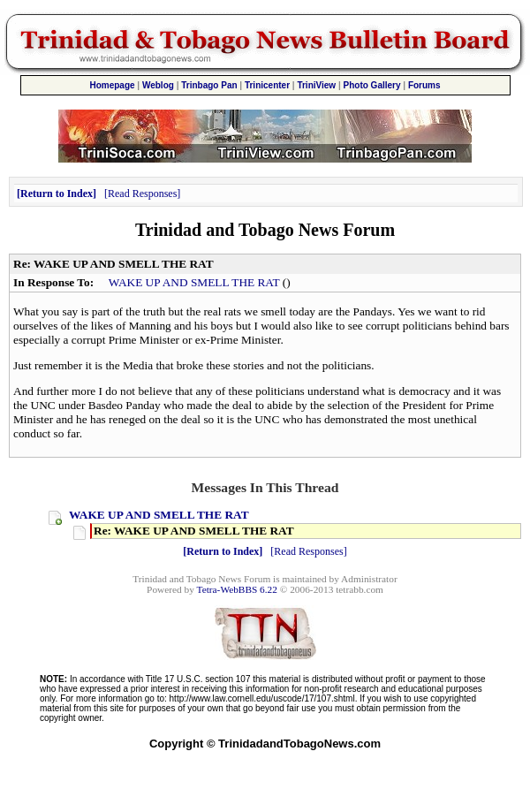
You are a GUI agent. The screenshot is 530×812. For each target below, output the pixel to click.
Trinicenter (267, 85)
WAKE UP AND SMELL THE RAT (194, 282)
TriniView (316, 85)
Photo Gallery (372, 85)
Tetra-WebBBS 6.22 (237, 589)
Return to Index (57, 194)
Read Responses (142, 194)
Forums (424, 85)
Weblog (158, 85)
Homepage (112, 85)
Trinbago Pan (209, 85)
